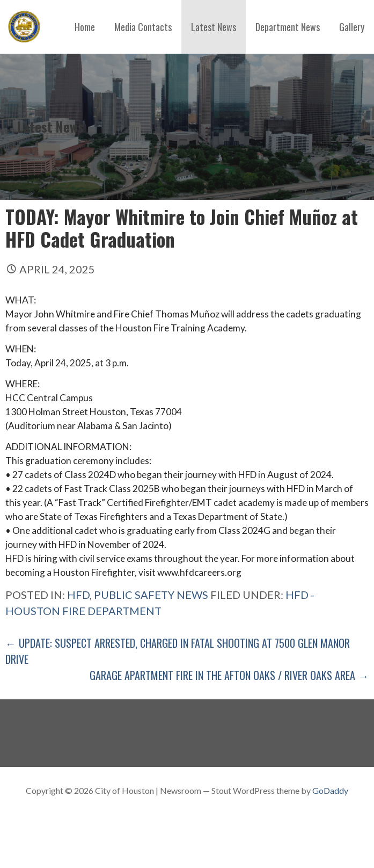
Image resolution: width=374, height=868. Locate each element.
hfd (78, 595)
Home (85, 27)
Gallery (352, 27)
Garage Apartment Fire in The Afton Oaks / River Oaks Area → (229, 675)
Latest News (214, 27)
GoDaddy (330, 790)
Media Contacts (143, 27)
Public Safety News (151, 595)
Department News (288, 27)
